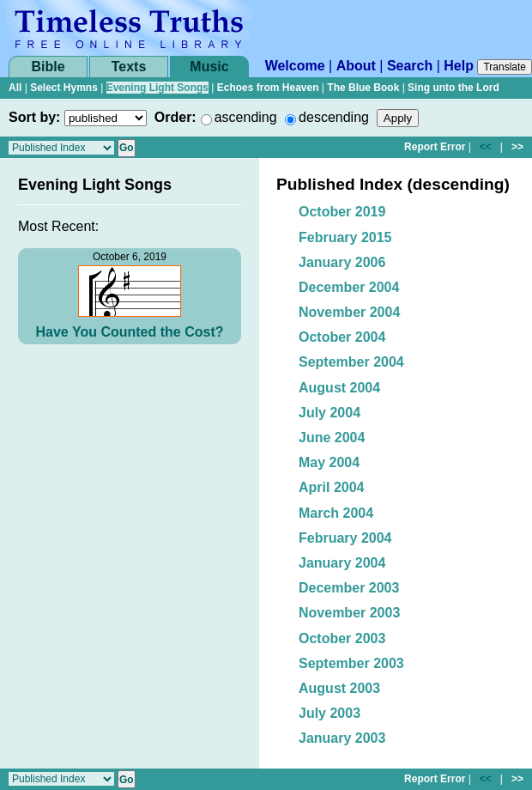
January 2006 (342, 262)
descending (334, 117)
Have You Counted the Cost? (130, 332)
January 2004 (342, 563)
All (15, 88)
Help (459, 66)
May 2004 (329, 462)
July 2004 (329, 413)
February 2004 (345, 538)
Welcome (295, 66)
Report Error (435, 147)
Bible (48, 67)
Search (410, 66)
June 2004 (332, 438)
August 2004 (339, 388)
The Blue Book (363, 88)
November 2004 (349, 312)
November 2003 (349, 613)
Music (209, 67)
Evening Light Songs (157, 88)
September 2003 (351, 663)
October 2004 (342, 337)
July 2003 (329, 713)
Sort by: (34, 117)
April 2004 (331, 487)
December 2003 (349, 588)
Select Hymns (64, 88)
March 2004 (336, 513)
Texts (129, 67)
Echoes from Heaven (268, 88)
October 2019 (342, 212)
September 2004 (351, 362)
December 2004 (349, 287)
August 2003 (339, 688)
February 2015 (345, 237)
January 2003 (342, 738)
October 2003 (342, 638)
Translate (505, 67)
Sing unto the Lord (453, 88)
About (356, 66)
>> (517, 147)
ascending (246, 117)
